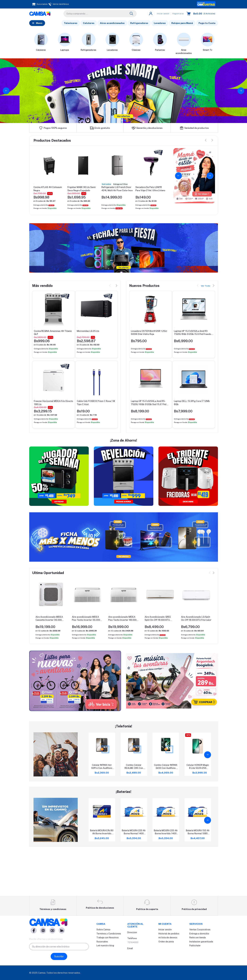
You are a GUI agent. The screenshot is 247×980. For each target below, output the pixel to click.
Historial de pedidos (169, 934)
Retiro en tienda (198, 938)
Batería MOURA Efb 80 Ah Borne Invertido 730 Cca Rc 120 (102, 878)
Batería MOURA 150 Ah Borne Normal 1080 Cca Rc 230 (198, 878)
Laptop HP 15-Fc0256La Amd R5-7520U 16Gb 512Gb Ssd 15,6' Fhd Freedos (149, 403)
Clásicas (136, 51)
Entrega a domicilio (199, 934)
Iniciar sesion (163, 14)
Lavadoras (160, 24)
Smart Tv (208, 51)
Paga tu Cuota (207, 24)
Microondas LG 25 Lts (88, 332)
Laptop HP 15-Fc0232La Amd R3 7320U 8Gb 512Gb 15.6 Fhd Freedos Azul (193, 333)
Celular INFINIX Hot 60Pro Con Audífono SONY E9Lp (102, 812)
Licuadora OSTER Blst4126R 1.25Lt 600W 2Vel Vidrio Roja (149, 333)
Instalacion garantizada (201, 942)
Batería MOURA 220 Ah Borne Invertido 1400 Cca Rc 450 (166, 878)
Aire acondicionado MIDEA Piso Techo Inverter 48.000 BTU (122, 664)
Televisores (71, 24)
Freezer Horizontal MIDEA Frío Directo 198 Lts (53, 403)
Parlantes (160, 51)
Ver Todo (206, 287)
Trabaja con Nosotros (108, 938)
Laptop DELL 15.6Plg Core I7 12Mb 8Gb (192, 403)
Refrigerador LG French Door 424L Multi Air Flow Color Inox (117, 189)
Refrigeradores (139, 24)
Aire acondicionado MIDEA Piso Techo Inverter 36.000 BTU (86, 664)
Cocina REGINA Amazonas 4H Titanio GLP (53, 333)
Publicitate (195, 946)
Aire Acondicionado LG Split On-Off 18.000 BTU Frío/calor (196, 664)
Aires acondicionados (112, 24)
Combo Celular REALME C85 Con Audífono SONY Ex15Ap (134, 812)
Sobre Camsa (103, 930)
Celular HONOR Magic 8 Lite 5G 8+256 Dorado (198, 812)
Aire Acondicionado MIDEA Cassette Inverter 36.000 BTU (49, 664)
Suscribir (59, 956)
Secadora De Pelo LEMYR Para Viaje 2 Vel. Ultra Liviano (150, 189)
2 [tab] (125, 121)
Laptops (65, 51)
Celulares (89, 24)
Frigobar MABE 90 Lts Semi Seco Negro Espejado (82, 189)
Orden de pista (166, 942)
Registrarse (178, 14)
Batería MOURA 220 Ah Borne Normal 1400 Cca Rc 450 (134, 878)
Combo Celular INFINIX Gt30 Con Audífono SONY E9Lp (166, 812)
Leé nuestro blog (105, 946)
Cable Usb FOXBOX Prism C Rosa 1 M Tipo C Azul (96, 403)
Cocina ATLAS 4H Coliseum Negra (48, 189)
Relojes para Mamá (182, 24)
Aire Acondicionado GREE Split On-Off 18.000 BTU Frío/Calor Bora (158, 664)
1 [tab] (122, 121)
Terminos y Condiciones (109, 934)
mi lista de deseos (168, 938)
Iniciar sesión (165, 930)
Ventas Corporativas (200, 930)
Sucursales (102, 942)
